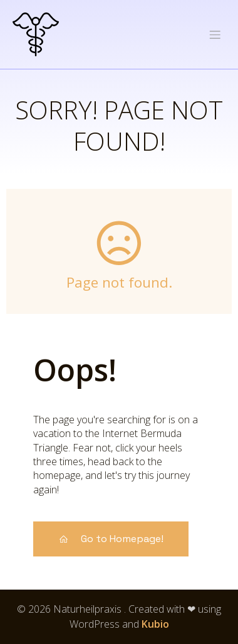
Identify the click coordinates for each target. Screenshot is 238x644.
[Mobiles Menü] (215, 34)
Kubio (155, 624)
